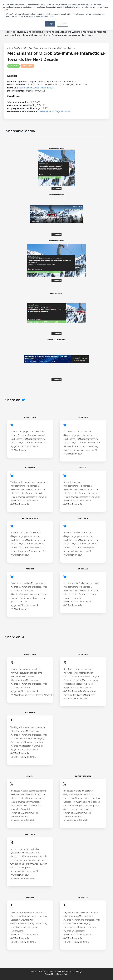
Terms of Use (50, 974)
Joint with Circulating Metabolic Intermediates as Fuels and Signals (41, 48)
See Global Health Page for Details (54, 111)
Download (57, 188)
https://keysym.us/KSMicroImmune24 (36, 88)
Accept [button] (50, 24)
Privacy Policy (63, 974)
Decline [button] (63, 24)
